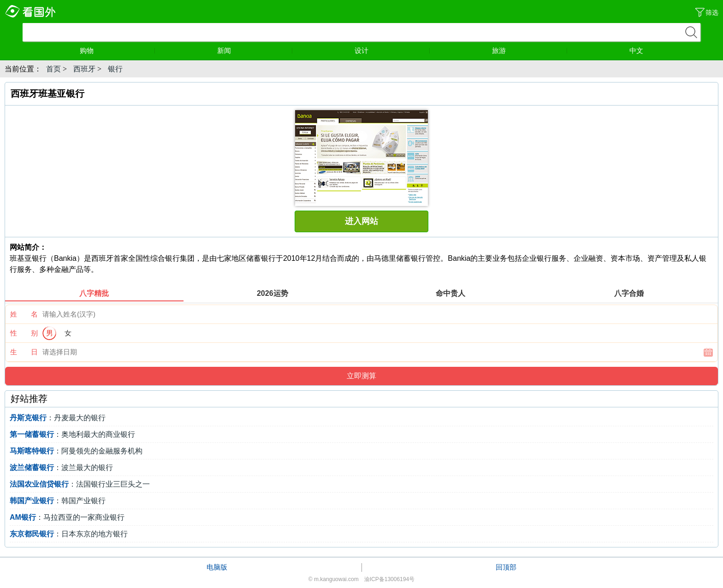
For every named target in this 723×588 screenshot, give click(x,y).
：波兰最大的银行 (61, 467)
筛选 (712, 12)
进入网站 (361, 221)
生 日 (24, 352)
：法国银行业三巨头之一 (80, 484)
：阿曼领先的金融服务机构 (76, 451)
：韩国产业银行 (58, 501)
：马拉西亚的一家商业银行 (67, 517)
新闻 (255, 50)
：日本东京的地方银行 (69, 534)
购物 (118, 50)
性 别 (24, 333)
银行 (115, 69)
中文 (636, 50)
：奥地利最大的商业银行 (72, 434)
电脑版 (217, 567)
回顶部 (506, 567)
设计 (392, 50)
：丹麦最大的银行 (58, 418)
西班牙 (84, 69)
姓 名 (24, 314)
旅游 (530, 50)
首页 (53, 69)
